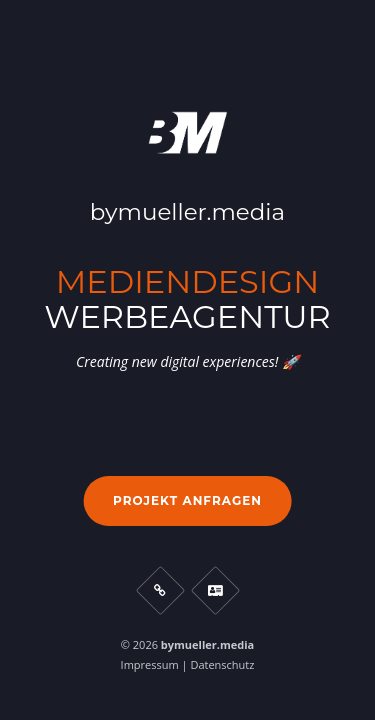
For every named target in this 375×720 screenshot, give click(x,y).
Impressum (150, 664)
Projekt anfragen (187, 500)
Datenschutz (222, 664)
